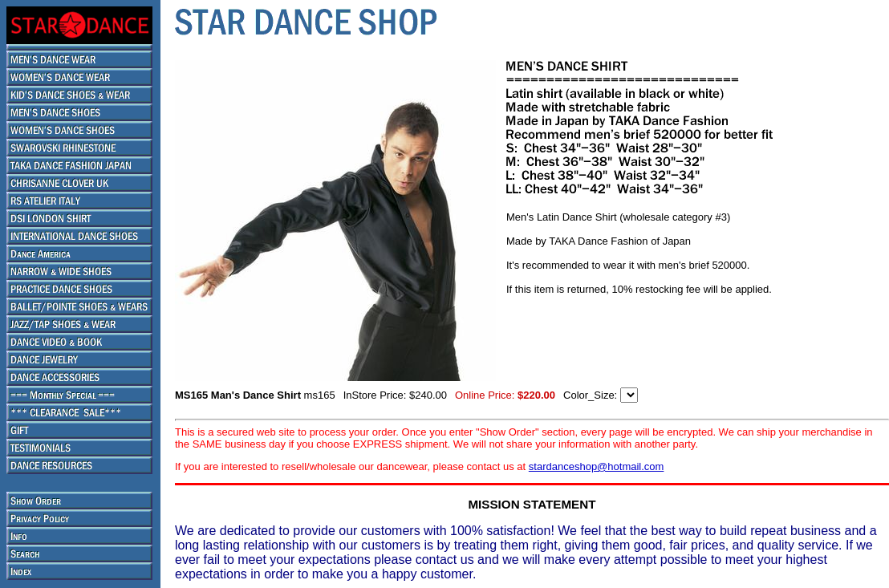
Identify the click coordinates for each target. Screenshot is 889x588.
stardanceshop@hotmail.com (597, 466)
